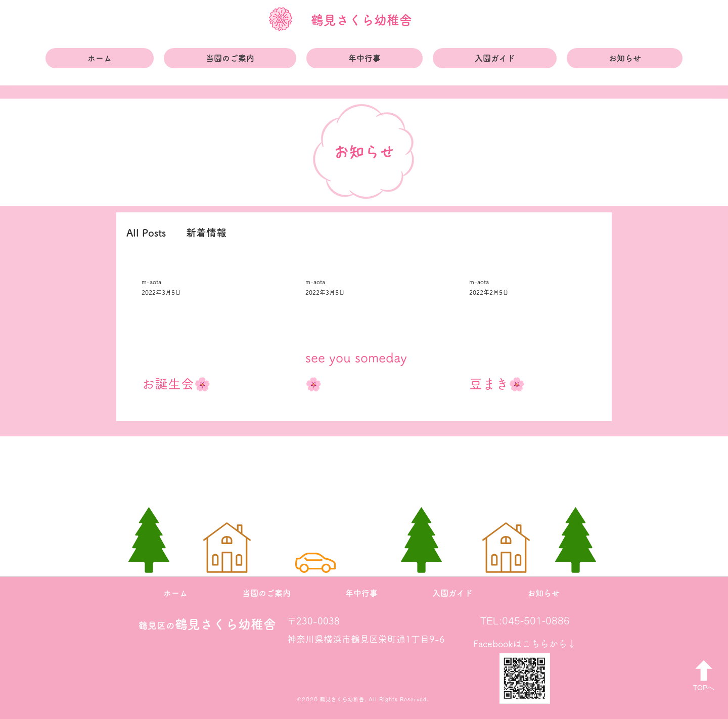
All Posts (146, 233)
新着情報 (206, 233)
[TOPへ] (704, 676)
